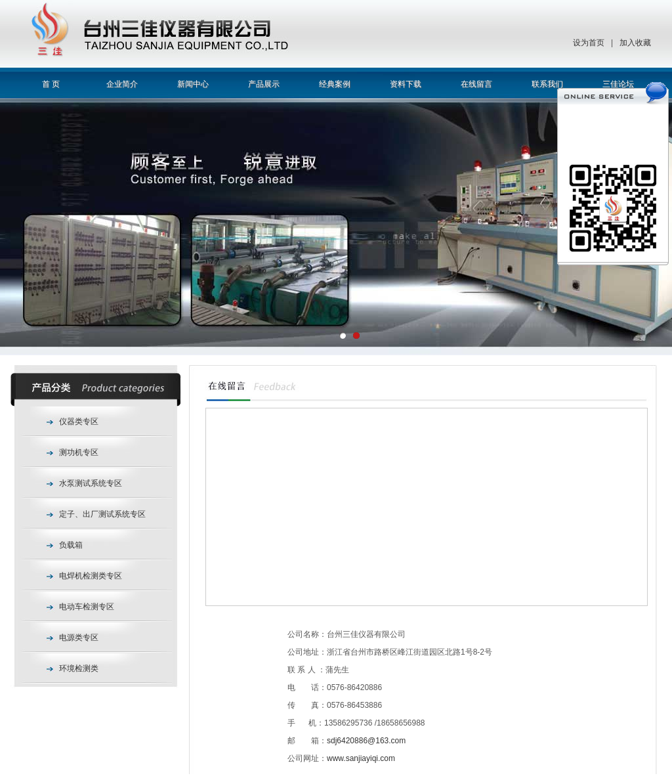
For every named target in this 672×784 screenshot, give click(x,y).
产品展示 (264, 84)
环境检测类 (79, 668)
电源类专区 (79, 638)
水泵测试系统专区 (91, 483)
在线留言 (476, 84)
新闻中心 (193, 84)
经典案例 (335, 84)
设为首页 (589, 43)
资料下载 (406, 84)
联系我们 (547, 84)
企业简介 (122, 84)
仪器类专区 (79, 422)
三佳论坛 (618, 84)
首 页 (51, 84)
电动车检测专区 (87, 607)
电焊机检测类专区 (91, 576)
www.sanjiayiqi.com (361, 758)
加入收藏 (635, 43)
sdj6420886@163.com (366, 741)
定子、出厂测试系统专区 (102, 514)
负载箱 (71, 545)
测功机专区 (79, 452)
